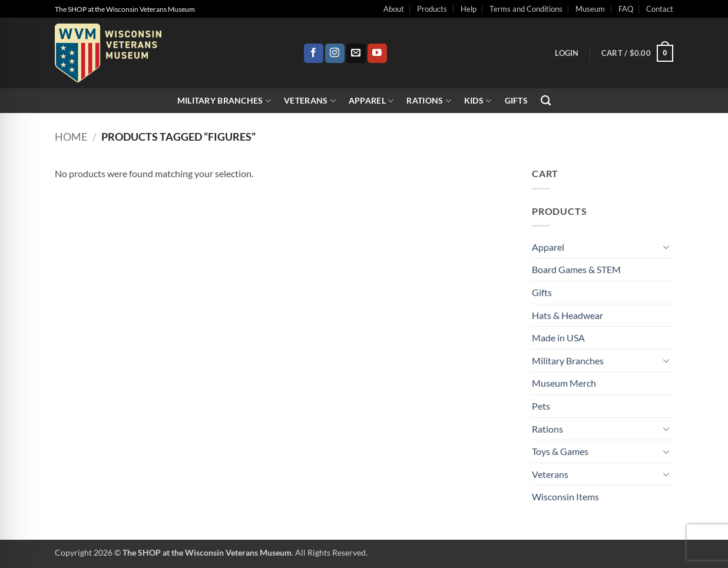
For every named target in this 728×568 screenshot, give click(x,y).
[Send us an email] (356, 54)
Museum (590, 9)
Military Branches (224, 101)
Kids (478, 101)
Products (432, 9)
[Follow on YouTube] (377, 54)
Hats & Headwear (567, 315)
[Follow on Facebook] (314, 54)
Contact (660, 9)
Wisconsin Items (565, 496)
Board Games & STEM (576, 269)
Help (469, 9)
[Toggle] (666, 247)
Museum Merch (564, 383)
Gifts (516, 100)
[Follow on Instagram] (335, 54)
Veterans (310, 101)
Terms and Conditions (526, 9)
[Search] (546, 101)
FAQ (626, 9)
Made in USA (558, 338)
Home (71, 137)
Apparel (371, 101)
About (394, 9)
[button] (567, 53)
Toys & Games (560, 451)
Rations (429, 101)
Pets (541, 406)
